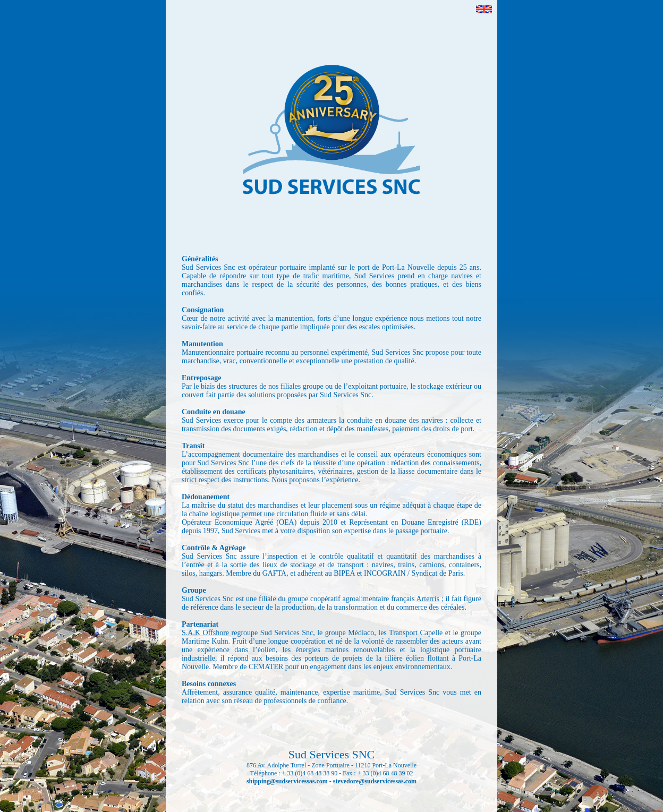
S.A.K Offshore (205, 633)
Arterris (428, 599)
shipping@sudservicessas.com (287, 781)
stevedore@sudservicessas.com (375, 781)
